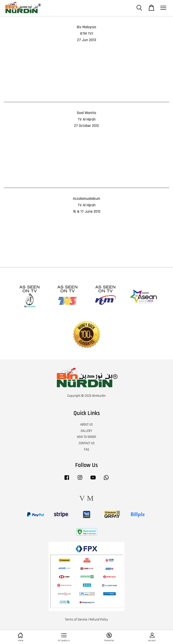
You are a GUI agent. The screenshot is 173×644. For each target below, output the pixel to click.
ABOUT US (87, 425)
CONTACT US (87, 443)
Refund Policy (99, 620)
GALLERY (87, 431)
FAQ (87, 450)
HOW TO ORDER (87, 437)
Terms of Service (76, 620)
